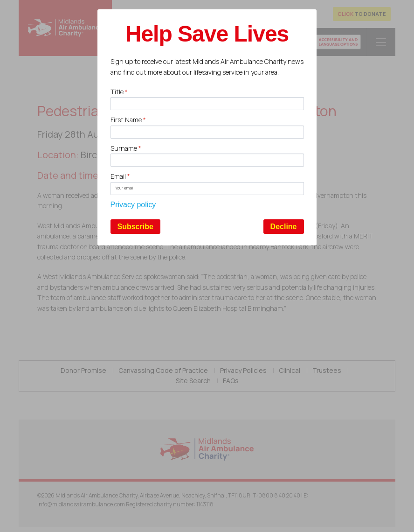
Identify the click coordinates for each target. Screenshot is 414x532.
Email (120, 176)
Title (119, 92)
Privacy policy (133, 205)
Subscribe (135, 227)
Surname (126, 148)
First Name (128, 120)
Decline (284, 227)
